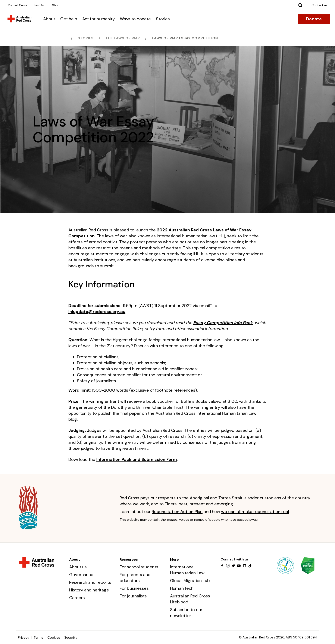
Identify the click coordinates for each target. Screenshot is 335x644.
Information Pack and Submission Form (137, 459)
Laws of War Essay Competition (185, 38)
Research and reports (90, 582)
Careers (77, 598)
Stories (163, 19)
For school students (139, 567)
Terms (38, 637)
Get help (69, 19)
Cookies (54, 637)
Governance (81, 575)
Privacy (24, 637)
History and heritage (89, 590)
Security (71, 637)
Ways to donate (135, 19)
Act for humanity (98, 19)
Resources (129, 559)
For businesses (134, 588)
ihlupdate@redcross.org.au (97, 312)
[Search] (300, 5)
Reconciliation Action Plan (177, 512)
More (174, 559)
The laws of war (123, 38)
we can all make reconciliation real (255, 512)
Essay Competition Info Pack (223, 323)
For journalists (133, 596)
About (49, 19)
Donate (314, 19)
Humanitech (182, 588)
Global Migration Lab (190, 581)
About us (78, 567)
